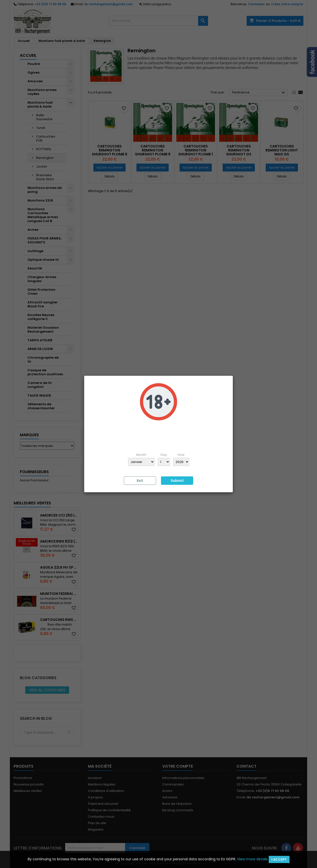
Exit (140, 481)
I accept (279, 859)
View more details (252, 859)
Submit (177, 481)
